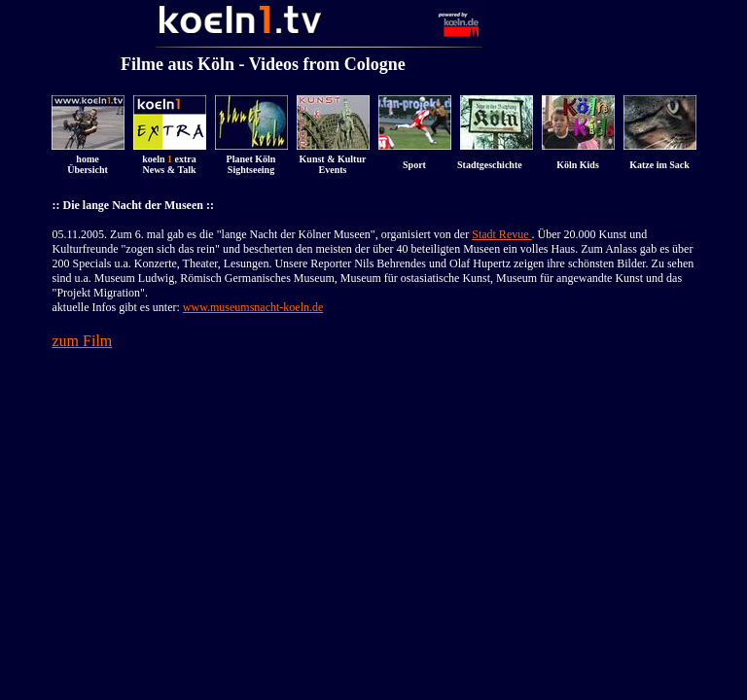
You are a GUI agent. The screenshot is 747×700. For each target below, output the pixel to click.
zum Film (83, 341)
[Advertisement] (373, 397)
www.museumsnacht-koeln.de (253, 307)
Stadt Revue (501, 234)
